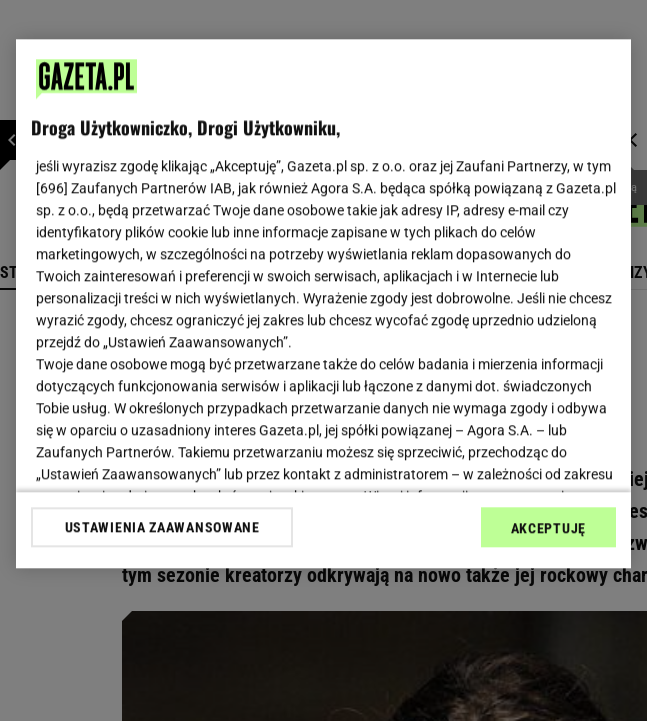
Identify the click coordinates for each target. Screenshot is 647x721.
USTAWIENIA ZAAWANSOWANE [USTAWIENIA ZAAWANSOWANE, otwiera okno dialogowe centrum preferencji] (162, 527)
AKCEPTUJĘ (548, 528)
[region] (323, 303)
